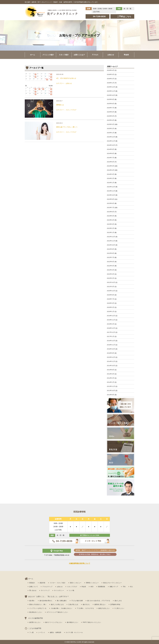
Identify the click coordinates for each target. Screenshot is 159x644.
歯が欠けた (86, 604)
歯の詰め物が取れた (46, 601)
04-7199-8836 (99, 16)
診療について (34, 587)
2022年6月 (111, 262)
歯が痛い (32, 601)
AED (92, 587)
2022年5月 (111, 266)
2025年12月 (111, 87)
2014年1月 (111, 382)
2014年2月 (111, 378)
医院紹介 (32, 583)
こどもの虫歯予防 (35, 628)
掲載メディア (114, 587)
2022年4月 (111, 270)
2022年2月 (111, 278)
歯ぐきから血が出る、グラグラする (99, 601)
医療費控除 (102, 587)
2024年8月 (111, 153)
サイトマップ (45, 590)
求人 (132, 587)
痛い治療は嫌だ (62, 601)
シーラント (42, 632)
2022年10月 (111, 245)
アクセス (95, 55)
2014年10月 (111, 366)
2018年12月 (111, 328)
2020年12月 (111, 291)
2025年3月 (111, 124)
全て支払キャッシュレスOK (90, 535)
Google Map (58, 551)
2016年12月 (111, 341)
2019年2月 (111, 324)
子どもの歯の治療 (77, 601)
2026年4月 (111, 70)
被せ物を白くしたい (36, 612)
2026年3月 (111, 74)
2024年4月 (111, 170)
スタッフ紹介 (64, 55)
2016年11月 (111, 345)
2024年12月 (111, 137)
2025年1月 (111, 133)
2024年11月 (111, 141)
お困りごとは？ (79, 55)
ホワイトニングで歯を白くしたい (57, 612)
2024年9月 (111, 149)
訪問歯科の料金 (115, 604)
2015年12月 (111, 357)
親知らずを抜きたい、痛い (38, 604)
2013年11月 (111, 386)
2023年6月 (111, 212)
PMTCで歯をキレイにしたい (92, 622)
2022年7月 (111, 257)
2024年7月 (111, 158)
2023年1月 (111, 232)
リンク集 (71, 590)
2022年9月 (111, 249)
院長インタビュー (76, 583)
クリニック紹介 (48, 55)
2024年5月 (111, 166)
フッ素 (31, 632)
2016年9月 (111, 353)
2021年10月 (111, 282)
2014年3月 (111, 374)
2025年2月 (111, 128)
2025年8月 (111, 104)
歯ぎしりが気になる (57, 604)
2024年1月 (111, 183)
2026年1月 (111, 83)
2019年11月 (111, 320)
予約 (124, 587)
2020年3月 (111, 303)
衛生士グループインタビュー (112, 583)
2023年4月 (111, 220)
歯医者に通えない (100, 604)
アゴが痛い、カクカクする (85, 608)
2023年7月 (111, 207)
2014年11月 (111, 361)
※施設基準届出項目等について (79, 563)
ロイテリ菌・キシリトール (74, 632)
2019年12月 (111, 316)
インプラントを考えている (38, 608)
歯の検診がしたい (73, 622)
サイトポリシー (59, 590)
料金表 (126, 55)
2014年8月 (111, 370)
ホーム (33, 55)
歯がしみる (118, 601)
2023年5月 (111, 216)
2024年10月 (111, 145)
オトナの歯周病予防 (36, 618)
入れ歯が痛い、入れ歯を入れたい (62, 608)
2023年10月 (111, 195)
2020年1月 (111, 311)
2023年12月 (111, 187)
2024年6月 (111, 162)
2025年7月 (111, 108)
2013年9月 (111, 395)
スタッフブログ (72, 587)
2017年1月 (111, 336)
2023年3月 (111, 224)
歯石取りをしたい (35, 622)
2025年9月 (111, 99)
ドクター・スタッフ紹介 (58, 583)
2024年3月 (111, 174)
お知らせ (111, 55)
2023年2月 (111, 228)
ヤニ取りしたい (119, 608)
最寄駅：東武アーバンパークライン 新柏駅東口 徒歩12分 (95, 550)
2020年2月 (111, 307)
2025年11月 (111, 91)
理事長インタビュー (92, 583)
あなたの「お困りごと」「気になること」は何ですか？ (49, 596)
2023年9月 (111, 199)
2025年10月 (111, 95)
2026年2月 (111, 79)
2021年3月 (111, 286)
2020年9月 (111, 295)
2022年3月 (111, 274)
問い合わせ (33, 590)
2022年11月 (111, 241)
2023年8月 (111, 203)
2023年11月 (111, 191)
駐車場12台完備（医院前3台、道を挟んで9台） (95, 554)
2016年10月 (111, 349)
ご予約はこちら (124, 16)
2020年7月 (111, 299)
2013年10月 (111, 390)
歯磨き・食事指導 (55, 632)
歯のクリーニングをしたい (54, 622)
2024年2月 (111, 178)
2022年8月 (111, 253)
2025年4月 (111, 120)
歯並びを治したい (104, 608)
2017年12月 (111, 332)
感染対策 (42, 583)
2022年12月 (111, 237)
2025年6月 (111, 112)
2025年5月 (111, 116)
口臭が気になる (73, 604)
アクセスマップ (47, 587)
